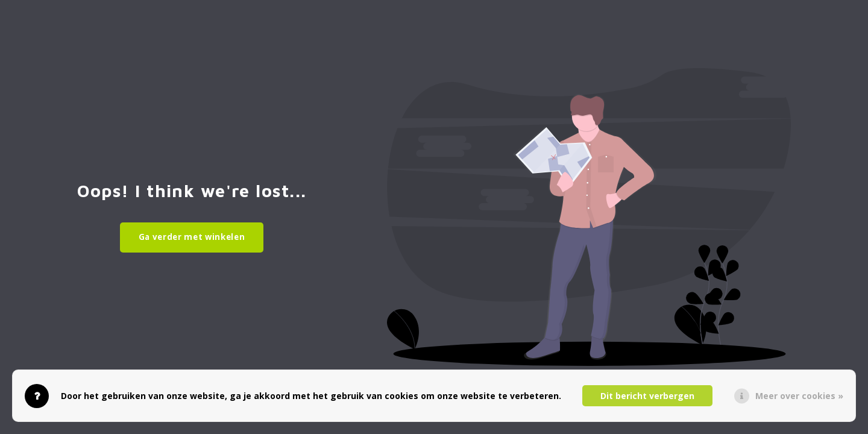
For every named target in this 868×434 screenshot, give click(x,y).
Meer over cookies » (799, 396)
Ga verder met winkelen (192, 237)
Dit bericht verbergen (647, 396)
